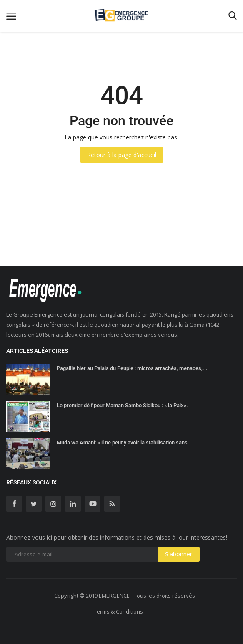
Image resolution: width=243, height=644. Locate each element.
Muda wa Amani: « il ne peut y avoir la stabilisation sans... (125, 442)
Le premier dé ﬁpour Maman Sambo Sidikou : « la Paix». (122, 405)
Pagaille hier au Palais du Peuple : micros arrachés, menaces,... (132, 368)
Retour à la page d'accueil (122, 155)
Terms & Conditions (118, 611)
